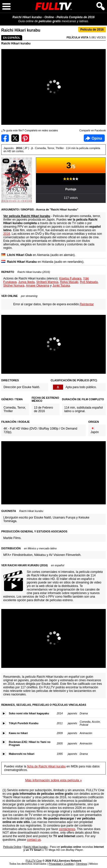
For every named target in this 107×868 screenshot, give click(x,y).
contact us (34, 840)
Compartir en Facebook (5, 138)
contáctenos (67, 829)
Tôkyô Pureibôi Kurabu (24, 723)
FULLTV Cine (34, 861)
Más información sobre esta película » (54, 780)
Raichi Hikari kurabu (16, 43)
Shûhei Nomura (14, 286)
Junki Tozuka (61, 286)
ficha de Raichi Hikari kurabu (46, 766)
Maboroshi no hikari (22, 754)
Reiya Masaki (69, 282)
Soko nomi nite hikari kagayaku (29, 713)
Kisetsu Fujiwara (70, 278)
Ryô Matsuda (89, 282)
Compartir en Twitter (15, 138)
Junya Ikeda (26, 282)
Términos (82, 864)
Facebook (94, 138)
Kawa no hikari (18, 733)
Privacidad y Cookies (61, 864)
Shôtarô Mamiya (47, 282)
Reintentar (87, 304)
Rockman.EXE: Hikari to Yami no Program (30, 743)
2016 (7, 234)
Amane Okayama (37, 286)
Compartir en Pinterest (25, 138)
